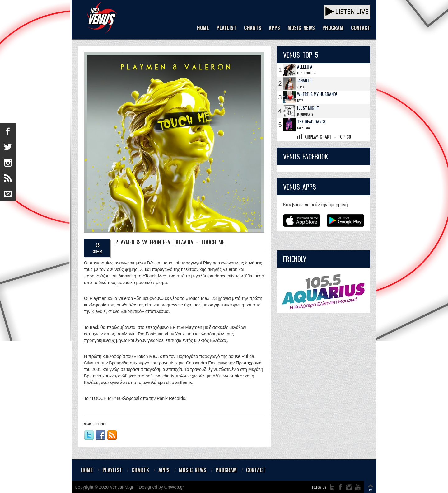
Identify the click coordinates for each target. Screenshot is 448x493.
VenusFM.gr (121, 487)
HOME (203, 28)
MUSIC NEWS (301, 28)
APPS (274, 28)
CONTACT (361, 28)
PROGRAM (333, 28)
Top (370, 490)
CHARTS (253, 28)
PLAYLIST (226, 28)
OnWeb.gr (174, 487)
